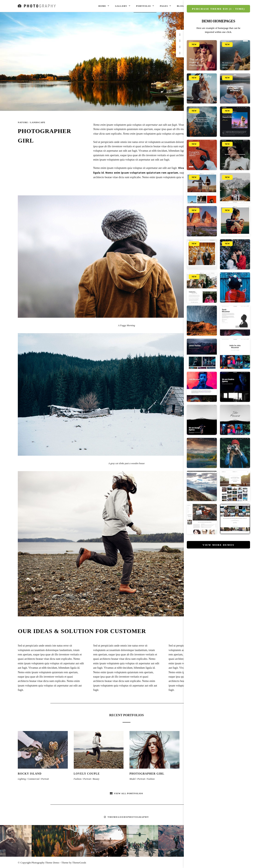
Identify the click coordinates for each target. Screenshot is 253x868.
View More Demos (219, 545)
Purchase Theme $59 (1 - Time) (218, 9)
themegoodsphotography (126, 817)
